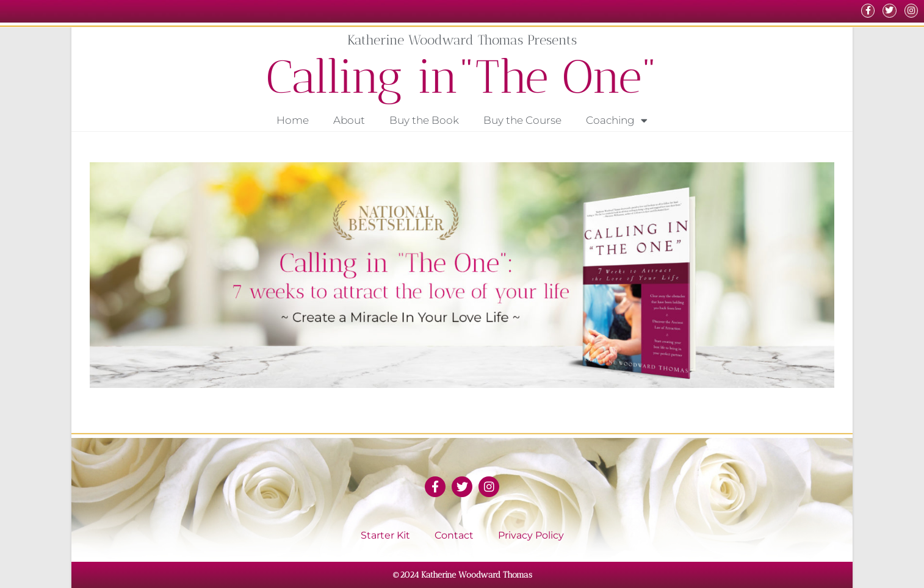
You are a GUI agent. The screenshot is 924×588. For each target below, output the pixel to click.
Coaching (617, 120)
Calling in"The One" (462, 77)
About (349, 120)
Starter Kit (385, 535)
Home (293, 120)
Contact (454, 535)
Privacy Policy (531, 535)
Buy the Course (522, 120)
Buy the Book (424, 120)
